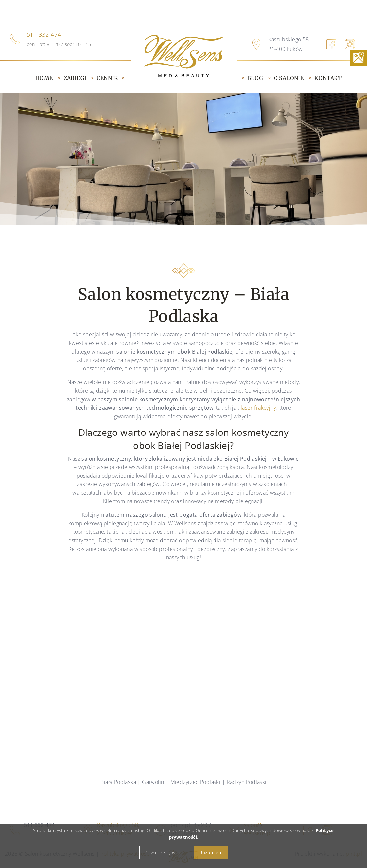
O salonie (289, 78)
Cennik (107, 78)
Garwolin (153, 782)
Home (44, 78)
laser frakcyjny (258, 408)
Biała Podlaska (118, 782)
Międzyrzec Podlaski (196, 782)
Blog (255, 78)
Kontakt (328, 78)
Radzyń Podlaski (247, 782)
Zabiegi (75, 78)
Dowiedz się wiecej (165, 859)
